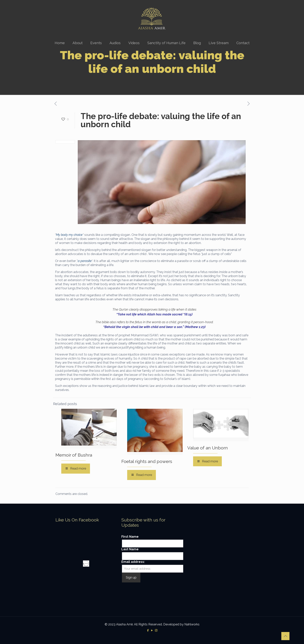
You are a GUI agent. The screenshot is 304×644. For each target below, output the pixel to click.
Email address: (133, 562)
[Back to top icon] (285, 636)
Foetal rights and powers (147, 461)
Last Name (130, 549)
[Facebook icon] (148, 630)
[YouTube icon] (152, 630)
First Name (130, 537)
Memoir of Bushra (74, 455)
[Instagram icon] (156, 630)
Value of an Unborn (208, 448)
